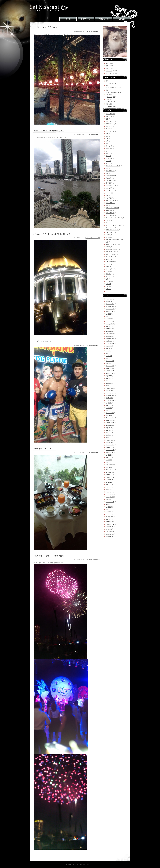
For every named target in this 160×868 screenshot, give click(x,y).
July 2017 (108, 349)
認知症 (108, 247)
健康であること (110, 121)
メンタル (108, 284)
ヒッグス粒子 (110, 257)
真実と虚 (108, 156)
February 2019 (110, 321)
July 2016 (108, 376)
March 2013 (109, 462)
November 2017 (110, 339)
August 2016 (109, 373)
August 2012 (109, 480)
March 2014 (109, 438)
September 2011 (110, 502)
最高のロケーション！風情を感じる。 (49, 131)
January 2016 (109, 391)
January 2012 (109, 497)
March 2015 (109, 410)
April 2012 (109, 489)
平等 (107, 205)
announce (108, 193)
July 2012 (108, 482)
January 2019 (109, 324)
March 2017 (109, 358)
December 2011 (110, 499)
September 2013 (110, 450)
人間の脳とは (110, 171)
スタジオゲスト (110, 198)
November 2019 (110, 306)
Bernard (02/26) (112, 97)
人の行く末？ (110, 124)
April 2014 (109, 435)
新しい (108, 68)
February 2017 (110, 361)
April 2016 (109, 383)
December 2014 (110, 418)
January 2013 (109, 467)
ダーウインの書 (110, 181)
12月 (107, 141)
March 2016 (109, 386)
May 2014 (108, 433)
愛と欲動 (108, 129)
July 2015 (108, 403)
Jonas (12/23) (111, 102)
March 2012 (109, 492)
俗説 (107, 173)
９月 (107, 119)
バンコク (88, 31)
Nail (107, 267)
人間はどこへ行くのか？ (113, 166)
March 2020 (109, 299)
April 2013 (109, 460)
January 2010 (109, 534)
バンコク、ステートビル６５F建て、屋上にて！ (53, 234)
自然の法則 (109, 149)
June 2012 (108, 485)
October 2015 (109, 398)
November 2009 (110, 537)
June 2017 (108, 351)
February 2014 (110, 440)
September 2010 (110, 524)
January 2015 (109, 415)
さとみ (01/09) (112, 83)
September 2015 (110, 400)
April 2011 (109, 512)
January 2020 (109, 301)
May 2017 (108, 353)
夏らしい (108, 153)
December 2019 (110, 304)
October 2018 (109, 329)
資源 (107, 136)
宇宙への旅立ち (110, 114)
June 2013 (108, 457)
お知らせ (108, 289)
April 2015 (109, 408)
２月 (107, 139)
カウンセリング (110, 269)
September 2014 (110, 423)
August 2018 (109, 331)
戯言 (107, 223)
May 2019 (108, 316)
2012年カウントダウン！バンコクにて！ (50, 556)
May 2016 (108, 381)
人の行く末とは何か (112, 230)
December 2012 (110, 470)
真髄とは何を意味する (112, 208)
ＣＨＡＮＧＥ (110, 232)
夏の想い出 (109, 126)
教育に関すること (111, 252)
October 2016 (109, 368)
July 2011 (108, 507)
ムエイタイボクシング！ (43, 341)
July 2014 (108, 428)
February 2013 (110, 465)
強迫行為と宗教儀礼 (112, 249)
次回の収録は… (110, 203)
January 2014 (109, 443)
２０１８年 (109, 116)
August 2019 (109, 311)
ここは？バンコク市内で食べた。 (47, 27)
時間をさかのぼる (111, 254)
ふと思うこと (110, 191)
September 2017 (110, 344)
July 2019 (108, 314)
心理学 (108, 235)
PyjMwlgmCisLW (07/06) (114, 92)
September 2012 (110, 477)
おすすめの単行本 (111, 200)
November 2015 (110, 395)
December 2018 (110, 326)
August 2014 (109, 425)
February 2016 (110, 388)
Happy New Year (110, 210)
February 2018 (110, 334)
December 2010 (110, 519)
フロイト (108, 274)
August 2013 (109, 452)
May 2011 (108, 509)
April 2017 (109, 356)
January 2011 (109, 517)
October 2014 (109, 420)
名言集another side (111, 176)
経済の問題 (109, 158)
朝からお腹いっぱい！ (42, 449)
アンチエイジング (111, 186)
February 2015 (110, 413)
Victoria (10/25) (112, 106)
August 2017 (109, 346)
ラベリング (109, 71)
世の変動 (108, 163)
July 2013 (108, 455)
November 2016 (110, 366)
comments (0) (96, 31)
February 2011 (110, 514)
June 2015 (108, 405)
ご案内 (108, 220)
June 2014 (108, 430)
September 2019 (110, 309)
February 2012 (110, 494)
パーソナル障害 (110, 262)
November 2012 (110, 472)
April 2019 (109, 319)
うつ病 (108, 264)
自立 (107, 168)
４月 (107, 134)
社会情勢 (108, 161)
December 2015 (110, 393)
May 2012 (108, 487)
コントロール (110, 131)
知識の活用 (109, 188)
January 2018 (109, 336)
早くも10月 (109, 146)
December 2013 (110, 445)
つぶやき (108, 271)
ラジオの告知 (110, 213)
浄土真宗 (108, 237)
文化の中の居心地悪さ (112, 244)
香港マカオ (109, 277)
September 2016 (110, 371)
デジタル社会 (110, 215)
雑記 (107, 286)
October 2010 (109, 522)
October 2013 (109, 447)
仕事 (107, 279)
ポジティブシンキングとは (114, 218)
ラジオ (108, 259)
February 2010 (110, 532)
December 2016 (110, 363)
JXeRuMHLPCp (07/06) (114, 88)
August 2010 (109, 527)
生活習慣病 (109, 183)
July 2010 (108, 529)
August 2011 (109, 504)
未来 (107, 63)
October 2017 (109, 341)
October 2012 (109, 475)
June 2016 (108, 378)
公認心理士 (109, 178)
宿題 (107, 195)
